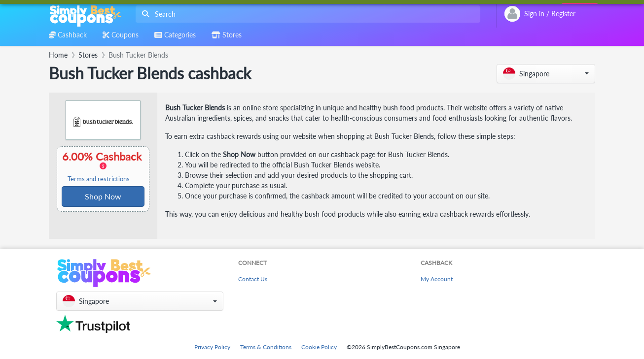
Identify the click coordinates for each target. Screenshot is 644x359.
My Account (437, 279)
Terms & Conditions (266, 347)
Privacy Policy (212, 347)
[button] (546, 74)
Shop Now (103, 196)
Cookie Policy (319, 347)
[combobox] (306, 14)
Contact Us (253, 279)
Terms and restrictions (99, 179)
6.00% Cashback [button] (103, 166)
